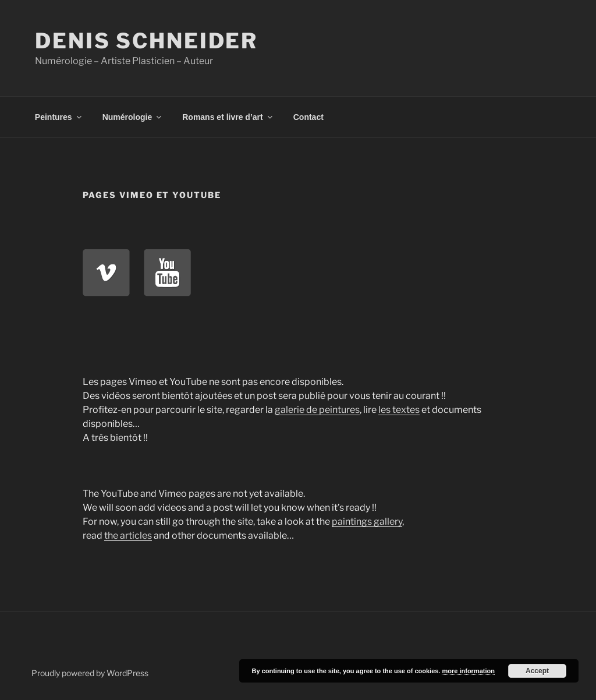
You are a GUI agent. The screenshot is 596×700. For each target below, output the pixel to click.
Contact (308, 117)
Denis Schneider (146, 41)
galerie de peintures (317, 410)
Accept (537, 671)
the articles (128, 535)
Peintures (59, 117)
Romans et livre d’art (228, 117)
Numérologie (133, 117)
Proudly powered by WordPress (90, 673)
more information (468, 671)
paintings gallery (367, 522)
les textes (399, 410)
